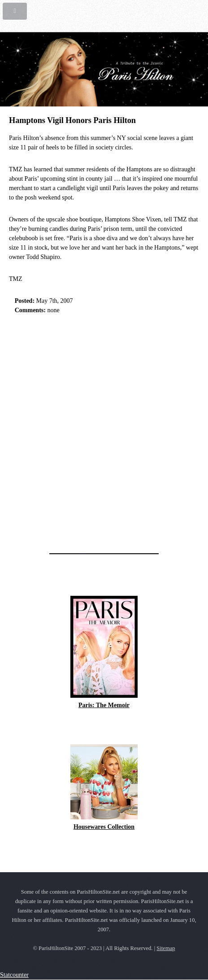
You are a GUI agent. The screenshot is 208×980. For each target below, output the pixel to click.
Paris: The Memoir (104, 705)
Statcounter (14, 975)
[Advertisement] (104, 431)
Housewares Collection (104, 827)
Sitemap (166, 948)
